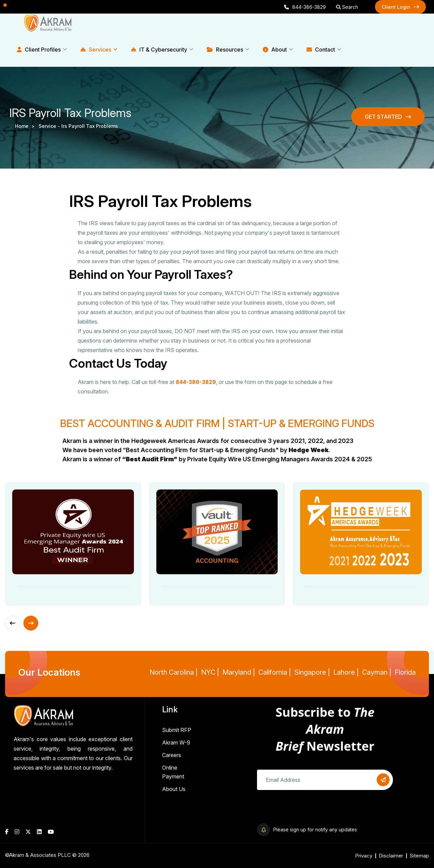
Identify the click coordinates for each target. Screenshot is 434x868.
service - (50, 126)
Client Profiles (39, 50)
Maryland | (239, 672)
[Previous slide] (13, 623)
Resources (225, 50)
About (275, 50)
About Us (174, 789)
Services (96, 50)
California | (275, 672)
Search (347, 7)
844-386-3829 (305, 7)
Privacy (364, 856)
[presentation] (309, 810)
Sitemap (419, 856)
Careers (172, 755)
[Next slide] (31, 623)
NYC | (210, 672)
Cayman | (377, 672)
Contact (321, 50)
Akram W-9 (176, 742)
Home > (26, 126)
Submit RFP (177, 730)
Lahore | (346, 672)
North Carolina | (174, 672)
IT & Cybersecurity (159, 50)
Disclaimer (391, 856)
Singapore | (312, 672)
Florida (405, 672)
